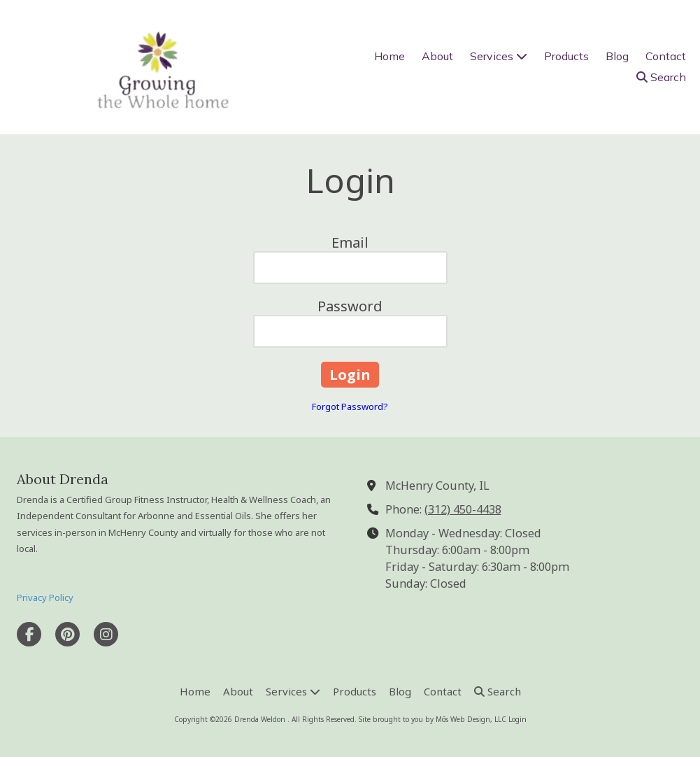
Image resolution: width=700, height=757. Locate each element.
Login (517, 719)
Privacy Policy (45, 597)
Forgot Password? (350, 406)
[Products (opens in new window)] (566, 57)
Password (350, 306)
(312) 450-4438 (463, 509)
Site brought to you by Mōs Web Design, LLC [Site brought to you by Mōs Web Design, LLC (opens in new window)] (433, 719)
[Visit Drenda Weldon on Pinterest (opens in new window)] (67, 634)
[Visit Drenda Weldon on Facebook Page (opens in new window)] (29, 634)
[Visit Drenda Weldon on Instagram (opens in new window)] (106, 634)
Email (350, 242)
